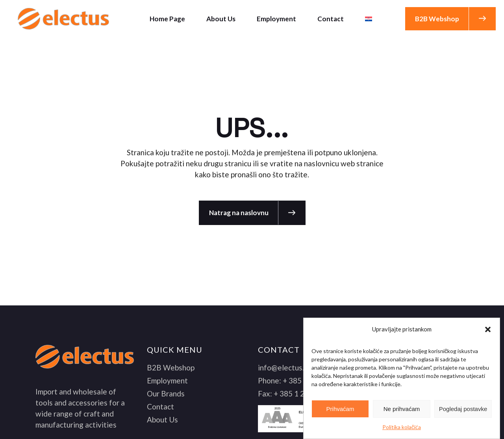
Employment (167, 380)
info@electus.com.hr (292, 367)
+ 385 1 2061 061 (303, 393)
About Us (162, 419)
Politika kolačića (402, 427)
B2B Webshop (171, 367)
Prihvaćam (340, 409)
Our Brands (166, 393)
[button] (488, 329)
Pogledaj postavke (463, 409)
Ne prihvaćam (402, 409)
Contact (160, 406)
